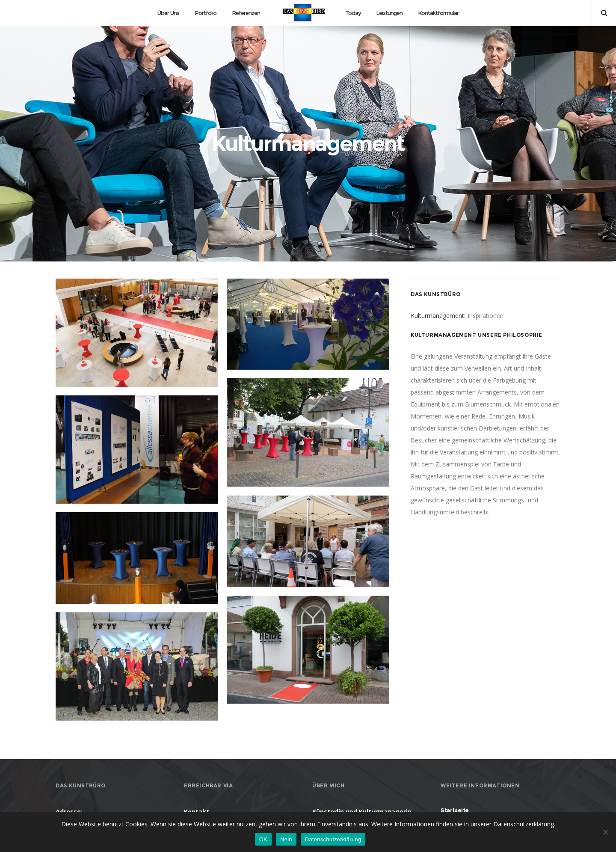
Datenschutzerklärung (333, 839)
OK (263, 839)
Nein (286, 839)
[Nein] (605, 832)
